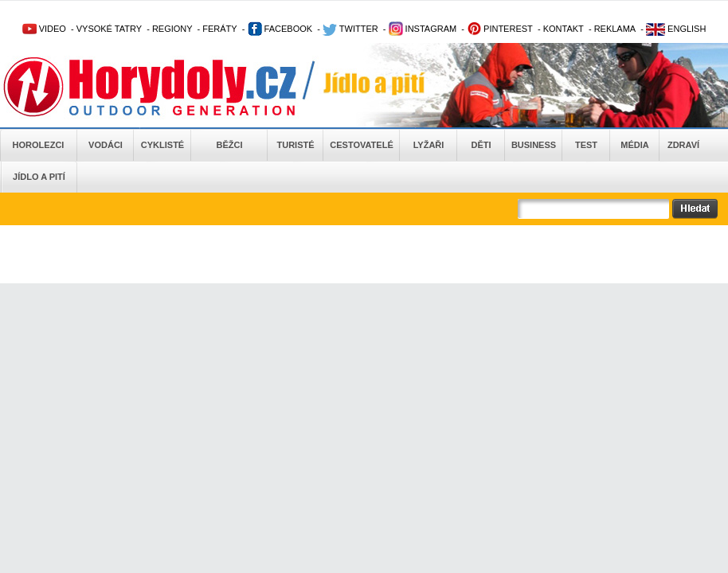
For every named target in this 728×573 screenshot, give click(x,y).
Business (534, 145)
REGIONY (172, 29)
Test (586, 145)
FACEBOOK (280, 29)
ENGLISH (676, 29)
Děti (481, 145)
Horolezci (39, 145)
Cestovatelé (361, 145)
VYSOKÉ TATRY (109, 29)
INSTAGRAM (423, 29)
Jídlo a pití (39, 177)
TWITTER (350, 29)
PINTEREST (500, 29)
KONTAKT (564, 29)
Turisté (295, 145)
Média (634, 145)
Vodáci (106, 145)
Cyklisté (162, 145)
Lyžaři (429, 145)
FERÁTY (219, 29)
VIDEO (44, 29)
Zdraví (683, 145)
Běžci (230, 145)
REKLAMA (615, 29)
